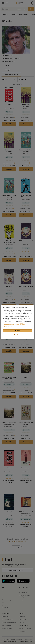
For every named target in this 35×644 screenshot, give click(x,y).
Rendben (18, 331)
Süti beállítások (17, 335)
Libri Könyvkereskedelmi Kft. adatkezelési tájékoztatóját (14, 325)
